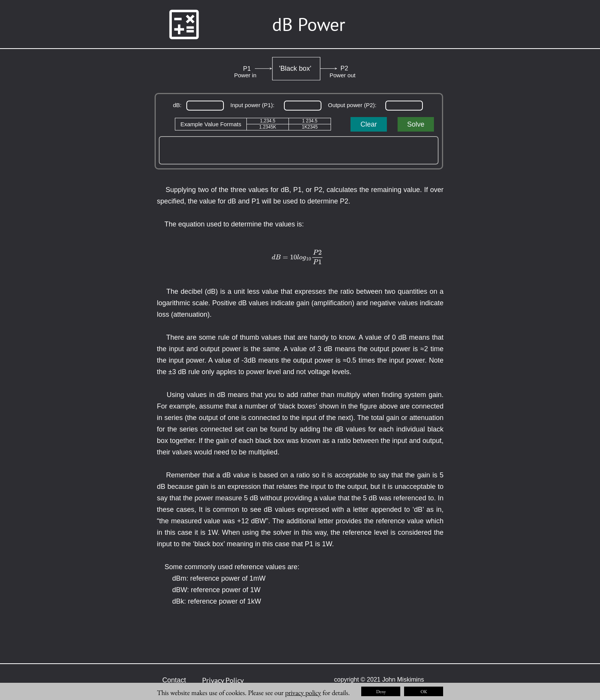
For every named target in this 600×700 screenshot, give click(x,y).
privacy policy (303, 693)
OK (424, 692)
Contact (174, 680)
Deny (381, 692)
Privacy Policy (223, 680)
